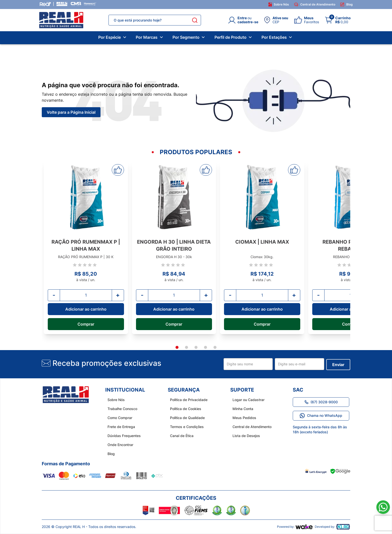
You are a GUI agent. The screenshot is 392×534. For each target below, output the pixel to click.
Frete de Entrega (119, 427)
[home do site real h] (66, 395)
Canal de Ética (179, 436)
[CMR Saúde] (76, 4)
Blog (346, 4)
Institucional (125, 390)
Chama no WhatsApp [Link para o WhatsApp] (321, 416)
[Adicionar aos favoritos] (118, 170)
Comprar (86, 324)
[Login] (243, 20)
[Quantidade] (86, 295)
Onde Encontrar (118, 445)
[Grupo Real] (45, 4)
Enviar (338, 365)
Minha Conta (241, 409)
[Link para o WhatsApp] (383, 507)
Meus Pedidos (242, 418)
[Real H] (62, 4)
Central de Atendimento (315, 4)
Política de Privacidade (186, 400)
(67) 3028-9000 (321, 402)
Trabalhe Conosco (120, 409)
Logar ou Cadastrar (246, 400)
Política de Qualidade (185, 418)
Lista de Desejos (244, 436)
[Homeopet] (90, 4)
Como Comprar (118, 418)
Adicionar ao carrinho (86, 309)
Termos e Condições (185, 427)
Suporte (242, 390)
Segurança (184, 390)
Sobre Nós (279, 4)
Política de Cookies (183, 409)
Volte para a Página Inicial (71, 112)
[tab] (177, 347)
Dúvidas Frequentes (122, 436)
